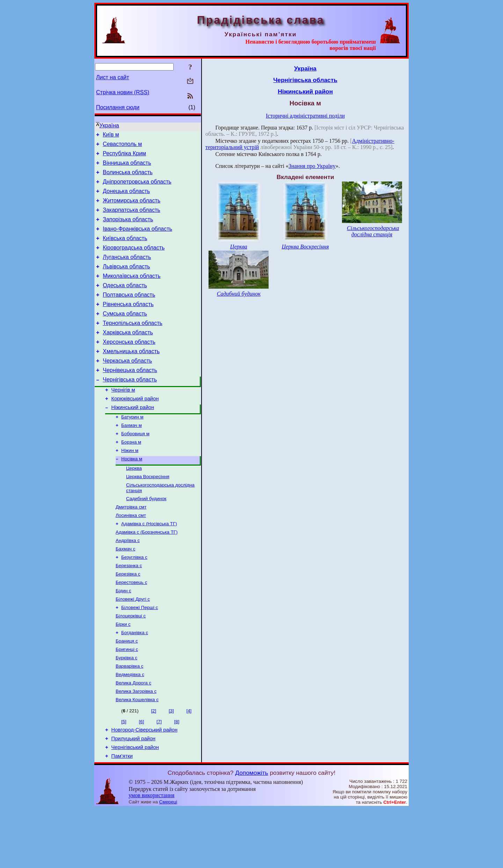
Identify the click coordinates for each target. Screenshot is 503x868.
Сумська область (125, 335)
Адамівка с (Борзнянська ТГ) (147, 573)
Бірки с (123, 673)
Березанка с (129, 610)
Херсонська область (129, 366)
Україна (109, 125)
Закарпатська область (131, 219)
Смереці (168, 861)
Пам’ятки (122, 815)
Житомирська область (132, 209)
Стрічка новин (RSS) (123, 92)
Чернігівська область (130, 408)
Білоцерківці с (131, 664)
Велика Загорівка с (136, 746)
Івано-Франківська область (137, 240)
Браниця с (127, 691)
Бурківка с (126, 709)
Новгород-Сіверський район (144, 786)
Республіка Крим (124, 157)
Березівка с (128, 619)
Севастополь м (122, 146)
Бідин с (123, 637)
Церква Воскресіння (148, 514)
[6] (142, 777)
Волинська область (128, 177)
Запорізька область (128, 230)
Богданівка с (135, 682)
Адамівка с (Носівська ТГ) (149, 564)
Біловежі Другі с (133, 646)
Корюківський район (135, 429)
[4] (189, 766)
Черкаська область (127, 387)
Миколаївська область (132, 293)
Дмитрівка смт (131, 546)
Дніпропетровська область (137, 188)
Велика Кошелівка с (137, 755)
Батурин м (132, 449)
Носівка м (132, 494)
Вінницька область (127, 167)
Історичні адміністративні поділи (305, 116)
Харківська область (128, 355)
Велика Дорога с (133, 737)
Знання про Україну (312, 166)
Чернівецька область (130, 397)
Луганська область (127, 272)
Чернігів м (123, 419)
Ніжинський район (133, 439)
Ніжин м (130, 485)
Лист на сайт (113, 77)
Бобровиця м (135, 467)
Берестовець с (131, 628)
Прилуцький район (133, 796)
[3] (171, 766)
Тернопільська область (133, 345)
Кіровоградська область (134, 261)
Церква (134, 505)
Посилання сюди (118, 107)
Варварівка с (129, 718)
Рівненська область (128, 324)
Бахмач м (132, 458)
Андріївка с (128, 582)
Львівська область (126, 282)
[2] (154, 766)
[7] (159, 777)
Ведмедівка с (130, 728)
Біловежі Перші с (140, 655)
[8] (177, 777)
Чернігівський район (135, 806)
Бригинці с (127, 700)
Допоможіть (251, 832)
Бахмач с (125, 591)
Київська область (125, 251)
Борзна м (131, 476)
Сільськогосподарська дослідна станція (373, 231)
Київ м (111, 136)
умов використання (151, 855)
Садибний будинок (146, 537)
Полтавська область (129, 314)
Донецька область (126, 198)
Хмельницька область (131, 376)
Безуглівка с (134, 600)
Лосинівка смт (131, 555)
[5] (124, 777)
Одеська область (125, 303)
